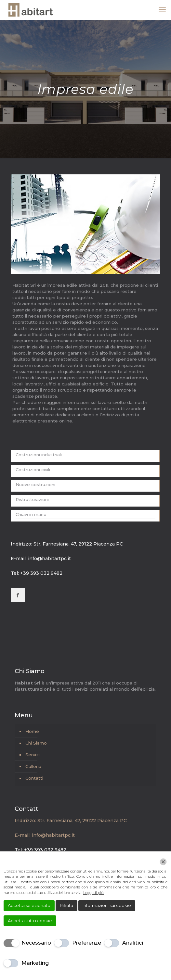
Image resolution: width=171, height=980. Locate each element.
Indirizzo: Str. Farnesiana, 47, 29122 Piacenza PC (67, 544)
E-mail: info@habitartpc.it (41, 559)
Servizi (33, 755)
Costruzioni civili (33, 470)
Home (32, 731)
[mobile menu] (162, 10)
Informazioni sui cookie (107, 905)
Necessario (36, 943)
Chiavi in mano (31, 514)
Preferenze (87, 943)
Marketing (35, 963)
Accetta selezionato (29, 905)
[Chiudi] (163, 862)
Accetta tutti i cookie (30, 921)
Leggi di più (93, 893)
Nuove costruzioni (35, 484)
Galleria (33, 766)
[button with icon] (18, 595)
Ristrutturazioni (32, 499)
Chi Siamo (36, 743)
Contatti (34, 778)
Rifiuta (66, 905)
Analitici (133, 943)
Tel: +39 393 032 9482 (37, 573)
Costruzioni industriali (39, 455)
